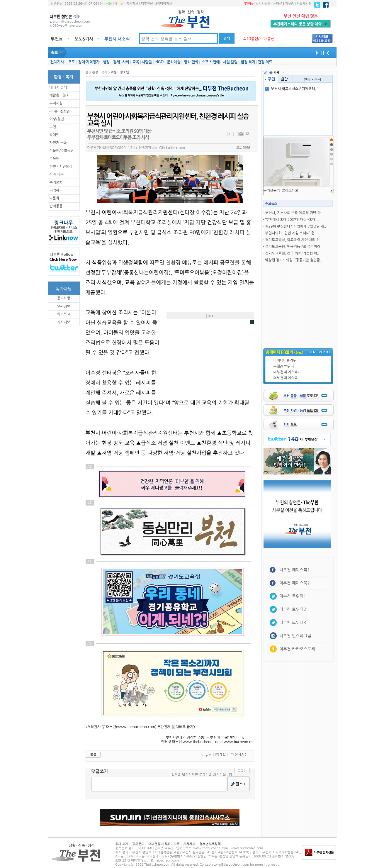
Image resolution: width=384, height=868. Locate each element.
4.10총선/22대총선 (259, 39)
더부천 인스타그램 (295, 636)
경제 (117, 62)
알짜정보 (63, 306)
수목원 (55, 159)
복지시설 (56, 103)
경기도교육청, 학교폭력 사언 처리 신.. (293, 240)
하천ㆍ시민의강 (61, 167)
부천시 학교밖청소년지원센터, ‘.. (293, 89)
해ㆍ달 (119, 4)
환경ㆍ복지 (312, 79)
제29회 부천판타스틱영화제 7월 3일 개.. (295, 226)
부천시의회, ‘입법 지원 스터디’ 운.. (291, 233)
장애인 (55, 135)
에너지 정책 (58, 87)
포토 (71, 62)
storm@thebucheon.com (168, 148)
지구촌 (289, 4)
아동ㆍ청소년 (60, 111)
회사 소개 (122, 844)
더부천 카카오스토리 (297, 649)
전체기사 (57, 62)
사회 (126, 62)
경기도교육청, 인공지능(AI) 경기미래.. (294, 247)
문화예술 (174, 62)
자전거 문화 (58, 143)
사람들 (147, 62)
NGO (159, 62)
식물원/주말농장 (62, 151)
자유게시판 (304, 4)
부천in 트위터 (284, 366)
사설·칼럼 (230, 62)
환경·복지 (248, 62)
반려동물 (56, 206)
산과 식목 (57, 174)
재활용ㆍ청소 (60, 95)
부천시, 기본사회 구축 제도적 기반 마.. (294, 213)
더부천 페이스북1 (295, 570)
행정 (106, 62)
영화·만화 (191, 62)
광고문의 (138, 844)
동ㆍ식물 (106, 4)
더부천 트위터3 (293, 623)
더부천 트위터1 (293, 596)
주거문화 (56, 182)
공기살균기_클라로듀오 (281, 191)
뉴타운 (278, 4)
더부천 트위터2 (293, 609)
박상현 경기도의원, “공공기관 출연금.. (293, 260)
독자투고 (63, 314)
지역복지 (56, 190)
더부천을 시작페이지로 (157, 4)
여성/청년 (57, 119)
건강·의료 (265, 62)
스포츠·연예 (211, 62)
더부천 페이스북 (286, 378)
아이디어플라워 (285, 360)
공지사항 (63, 298)
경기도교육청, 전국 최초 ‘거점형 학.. (292, 253)
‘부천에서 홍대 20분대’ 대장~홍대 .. (292, 220)
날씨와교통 (263, 4)
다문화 (55, 198)
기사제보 (132, 4)
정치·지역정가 (89, 62)
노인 (53, 127)
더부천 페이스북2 (287, 372)
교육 (136, 62)
